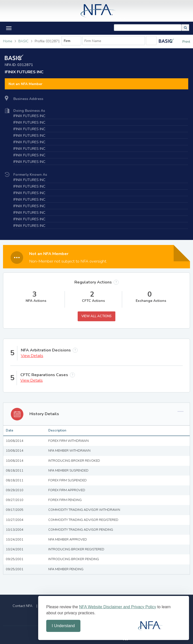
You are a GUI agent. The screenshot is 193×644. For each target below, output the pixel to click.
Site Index (78, 593)
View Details (32, 334)
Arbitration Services (93, 584)
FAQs (176, 584)
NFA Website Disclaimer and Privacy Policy (118, 607)
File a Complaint (55, 584)
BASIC (23, 41)
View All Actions (96, 295)
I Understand (63, 626)
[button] (185, 28)
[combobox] (148, 28)
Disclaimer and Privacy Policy (119, 593)
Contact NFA (22, 584)
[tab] (96, 393)
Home (8, 41)
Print (182, 42)
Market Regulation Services (140, 584)
